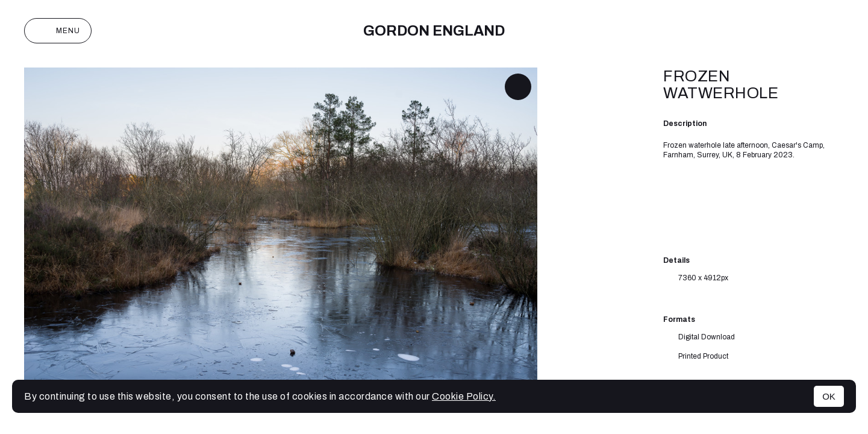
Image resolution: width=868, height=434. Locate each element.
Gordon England (434, 31)
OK (829, 396)
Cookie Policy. (464, 396)
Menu (58, 31)
